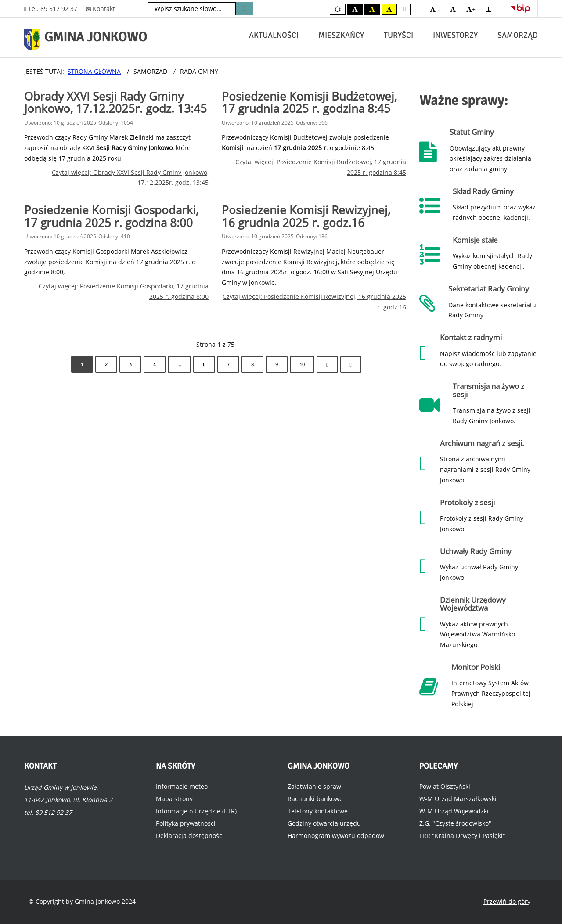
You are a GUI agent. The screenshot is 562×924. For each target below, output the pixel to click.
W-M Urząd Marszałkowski (458, 799)
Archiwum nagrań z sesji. (482, 443)
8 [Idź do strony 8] (252, 364)
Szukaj (244, 9)
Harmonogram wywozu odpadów (336, 836)
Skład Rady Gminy (483, 191)
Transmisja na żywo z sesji (488, 390)
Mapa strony (174, 799)
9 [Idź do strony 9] (277, 364)
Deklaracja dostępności (190, 836)
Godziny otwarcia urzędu (324, 823)
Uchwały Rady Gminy (476, 551)
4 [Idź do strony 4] (155, 364)
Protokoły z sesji (467, 502)
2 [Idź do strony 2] (106, 364)
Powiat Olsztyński (445, 786)
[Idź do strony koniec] (351, 364)
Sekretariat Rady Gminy (489, 289)
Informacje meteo (182, 786)
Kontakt (101, 9)
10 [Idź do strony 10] (302, 364)
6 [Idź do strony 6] (204, 364)
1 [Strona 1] (82, 364)
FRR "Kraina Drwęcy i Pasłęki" (462, 836)
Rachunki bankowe (315, 799)
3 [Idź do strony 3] (130, 364)
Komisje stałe (475, 240)
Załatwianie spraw (314, 786)
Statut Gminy (472, 132)
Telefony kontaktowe (318, 811)
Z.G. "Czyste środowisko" (455, 823)
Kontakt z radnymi (471, 337)
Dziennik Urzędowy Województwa (473, 604)
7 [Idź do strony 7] (228, 364)
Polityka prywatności (186, 823)
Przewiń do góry (509, 902)
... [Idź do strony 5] (179, 364)
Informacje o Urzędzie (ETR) (196, 811)
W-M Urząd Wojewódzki (454, 811)
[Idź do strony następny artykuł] (327, 364)
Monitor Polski (476, 667)
